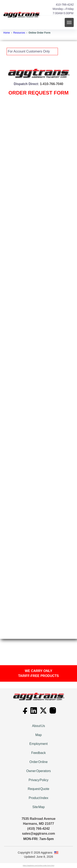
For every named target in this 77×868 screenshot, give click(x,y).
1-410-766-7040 (52, 84)
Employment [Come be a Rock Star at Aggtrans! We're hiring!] (38, 744)
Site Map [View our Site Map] (38, 807)
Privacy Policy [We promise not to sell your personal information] (38, 780)
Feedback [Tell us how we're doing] (38, 753)
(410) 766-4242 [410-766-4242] (38, 829)
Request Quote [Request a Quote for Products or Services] (38, 789)
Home (7, 33)
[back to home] (22, 15)
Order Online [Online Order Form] (38, 762)
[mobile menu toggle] (69, 22)
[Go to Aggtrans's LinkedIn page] (34, 713)
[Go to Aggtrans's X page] (44, 713)
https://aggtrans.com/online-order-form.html (38, 865)
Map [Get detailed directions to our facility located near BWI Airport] (38, 735)
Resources (19, 33)
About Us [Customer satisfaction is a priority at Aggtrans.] (38, 726)
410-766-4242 (65, 5)
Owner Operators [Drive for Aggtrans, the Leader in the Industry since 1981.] (39, 771)
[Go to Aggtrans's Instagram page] (53, 713)
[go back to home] (39, 696)
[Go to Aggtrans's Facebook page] (25, 713)
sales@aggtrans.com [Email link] (38, 834)
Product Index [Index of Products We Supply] (39, 798)
